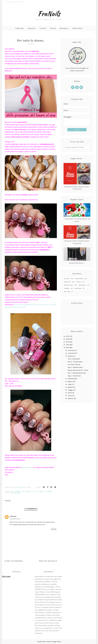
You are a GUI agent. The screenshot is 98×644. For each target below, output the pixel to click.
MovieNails (82, 285)
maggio (70, 390)
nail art (67, 279)
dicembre (71, 350)
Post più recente (15, 561)
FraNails (49, 13)
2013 (68, 348)
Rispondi (54, 529)
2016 (68, 339)
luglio (70, 384)
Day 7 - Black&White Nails (77, 373)
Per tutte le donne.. (74, 364)
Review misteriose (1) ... (77, 263)
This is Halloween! (74, 359)
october (40, 492)
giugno (70, 387)
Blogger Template (57, 642)
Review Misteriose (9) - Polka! (78, 370)
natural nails (69, 285)
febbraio (71, 398)
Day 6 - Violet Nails (74, 376)
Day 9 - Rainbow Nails (75, 367)
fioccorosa (26, 492)
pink (7, 493)
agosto (70, 381)
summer (67, 288)
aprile (70, 393)
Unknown (13, 516)
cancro (17, 492)
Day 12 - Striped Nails (75, 362)
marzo (70, 396)
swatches (68, 282)
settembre (71, 379)
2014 (68, 345)
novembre (71, 353)
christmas (78, 288)
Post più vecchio (47, 561)
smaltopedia (79, 279)
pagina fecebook (27, 467)
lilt (34, 492)
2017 (68, 336)
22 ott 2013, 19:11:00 (15, 519)
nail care (67, 292)
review (79, 282)
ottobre (48, 492)
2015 (68, 342)
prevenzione (15, 493)
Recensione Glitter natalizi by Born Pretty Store (77, 188)
